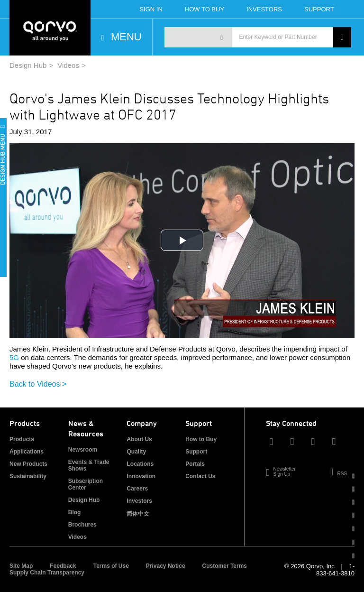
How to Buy (201, 439)
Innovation (141, 476)
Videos (68, 65)
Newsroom (83, 450)
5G (14, 357)
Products (22, 439)
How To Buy (205, 9)
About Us (139, 439)
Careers (137, 489)
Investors (264, 9)
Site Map (21, 566)
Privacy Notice (166, 566)
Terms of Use (111, 566)
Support (319, 9)
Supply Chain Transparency (47, 573)
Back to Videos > (38, 384)
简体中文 (138, 514)
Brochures (82, 525)
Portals (195, 464)
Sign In (151, 9)
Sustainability (28, 476)
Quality (136, 452)
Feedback (63, 566)
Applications (27, 452)
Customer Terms (225, 566)
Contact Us (200, 476)
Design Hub (28, 65)
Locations (140, 464)
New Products (28, 464)
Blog (75, 512)
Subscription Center (86, 484)
